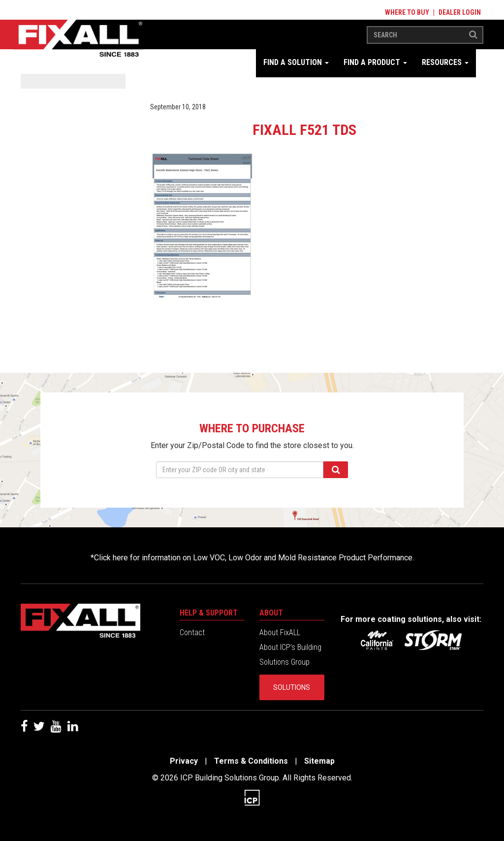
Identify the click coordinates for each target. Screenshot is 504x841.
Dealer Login (460, 12)
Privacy (184, 761)
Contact (192, 632)
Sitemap (319, 761)
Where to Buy (407, 12)
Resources (445, 62)
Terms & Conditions (251, 761)
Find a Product (375, 62)
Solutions (292, 687)
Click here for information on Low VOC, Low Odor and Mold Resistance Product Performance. (254, 558)
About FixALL (280, 632)
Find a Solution (296, 62)
